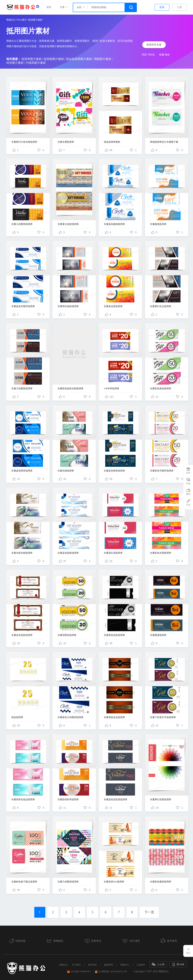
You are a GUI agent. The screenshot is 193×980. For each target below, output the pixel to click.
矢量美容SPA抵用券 (114, 882)
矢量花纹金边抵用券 (114, 717)
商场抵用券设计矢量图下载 (164, 142)
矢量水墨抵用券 (66, 142)
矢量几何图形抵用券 (22, 224)
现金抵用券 (17, 717)
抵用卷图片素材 (54, 59)
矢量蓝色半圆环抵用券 (23, 306)
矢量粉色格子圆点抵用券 (24, 882)
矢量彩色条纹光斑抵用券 (71, 388)
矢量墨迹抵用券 (158, 635)
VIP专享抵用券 (112, 388)
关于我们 (76, 965)
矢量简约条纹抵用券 (68, 306)
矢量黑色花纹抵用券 (114, 635)
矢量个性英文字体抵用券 (163, 717)
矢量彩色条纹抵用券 (161, 388)
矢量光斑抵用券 (66, 471)
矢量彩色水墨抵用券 (161, 553)
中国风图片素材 (36, 63)
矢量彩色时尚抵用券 (68, 799)
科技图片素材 (15, 63)
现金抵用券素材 (112, 142)
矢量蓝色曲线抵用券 (114, 224)
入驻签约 (141, 965)
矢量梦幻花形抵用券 (161, 799)
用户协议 (92, 965)
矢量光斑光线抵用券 (22, 553)
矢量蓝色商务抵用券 (22, 471)
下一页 (149, 912)
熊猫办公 (11, 20)
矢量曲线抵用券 (158, 224)
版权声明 (109, 965)
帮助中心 (125, 965)
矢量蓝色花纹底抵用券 (116, 799)
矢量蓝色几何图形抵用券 (71, 717)
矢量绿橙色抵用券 (67, 635)
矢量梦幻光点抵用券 (161, 306)
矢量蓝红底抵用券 (113, 553)
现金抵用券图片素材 (79, 59)
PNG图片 (22, 20)
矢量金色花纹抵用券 (22, 635)
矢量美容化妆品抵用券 (23, 799)
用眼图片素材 (103, 59)
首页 (49, 7)
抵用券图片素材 (32, 59)
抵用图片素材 (35, 20)
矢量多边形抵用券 (113, 306)
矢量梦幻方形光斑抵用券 (24, 142)
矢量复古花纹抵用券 (68, 224)
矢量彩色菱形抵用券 (161, 882)
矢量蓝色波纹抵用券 (68, 553)
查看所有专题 (154, 45)
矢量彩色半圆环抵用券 (162, 471)
